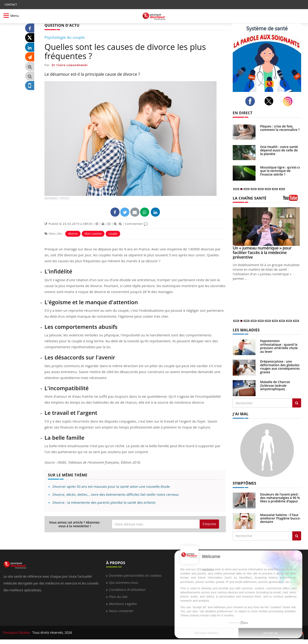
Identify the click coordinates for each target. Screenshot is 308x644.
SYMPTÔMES (244, 483)
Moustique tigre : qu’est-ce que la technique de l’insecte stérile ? (281, 171)
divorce (73, 234)
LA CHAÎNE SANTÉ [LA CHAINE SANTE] (250, 198)
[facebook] (251, 101)
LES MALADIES (246, 330)
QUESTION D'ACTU (62, 25)
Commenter (136, 224)
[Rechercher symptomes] (297, 536)
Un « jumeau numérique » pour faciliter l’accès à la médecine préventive (262, 252)
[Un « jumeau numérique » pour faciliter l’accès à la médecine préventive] (267, 227)
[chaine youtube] (292, 199)
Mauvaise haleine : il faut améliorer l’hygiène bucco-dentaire (280, 518)
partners (208, 569)
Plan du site (118, 597)
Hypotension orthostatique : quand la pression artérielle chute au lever (279, 346)
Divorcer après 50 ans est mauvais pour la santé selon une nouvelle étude (111, 486)
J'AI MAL (241, 414)
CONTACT (11, 4)
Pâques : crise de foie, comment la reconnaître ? (280, 128)
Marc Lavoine (93, 234)
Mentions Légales (123, 604)
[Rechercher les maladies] (297, 403)
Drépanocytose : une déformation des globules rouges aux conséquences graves (280, 367)
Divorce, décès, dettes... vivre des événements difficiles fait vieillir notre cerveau (116, 494)
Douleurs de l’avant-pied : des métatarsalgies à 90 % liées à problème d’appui (280, 498)
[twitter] (270, 101)
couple (113, 234)
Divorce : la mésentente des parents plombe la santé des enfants (104, 502)
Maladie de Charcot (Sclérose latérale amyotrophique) (275, 385)
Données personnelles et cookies (135, 575)
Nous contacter (121, 611)
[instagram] (289, 101)
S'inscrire (209, 524)
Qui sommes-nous (124, 582)
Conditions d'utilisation (127, 589)
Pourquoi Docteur (17, 632)
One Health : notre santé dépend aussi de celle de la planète (279, 150)
